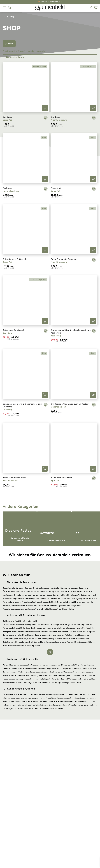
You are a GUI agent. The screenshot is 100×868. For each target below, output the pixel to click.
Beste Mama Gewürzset (14, 478)
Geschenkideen (58, 407)
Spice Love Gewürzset (13, 330)
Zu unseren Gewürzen (54, 540)
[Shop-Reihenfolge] (50, 57)
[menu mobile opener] (4, 8)
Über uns (33, 828)
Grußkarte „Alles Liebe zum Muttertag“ (70, 404)
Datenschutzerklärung (38, 791)
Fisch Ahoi (8, 188)
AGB (31, 787)
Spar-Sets (7, 333)
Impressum (34, 794)
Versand (33, 776)
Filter (9, 44)
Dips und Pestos (36, 813)
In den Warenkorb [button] (45, 108)
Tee (31, 809)
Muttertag (56, 336)
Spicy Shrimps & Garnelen (15, 259)
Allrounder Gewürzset (61, 478)
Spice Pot (7, 120)
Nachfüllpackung (59, 120)
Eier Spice (7, 117)
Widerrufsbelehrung (38, 772)
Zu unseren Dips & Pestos (20, 539)
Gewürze (33, 806)
